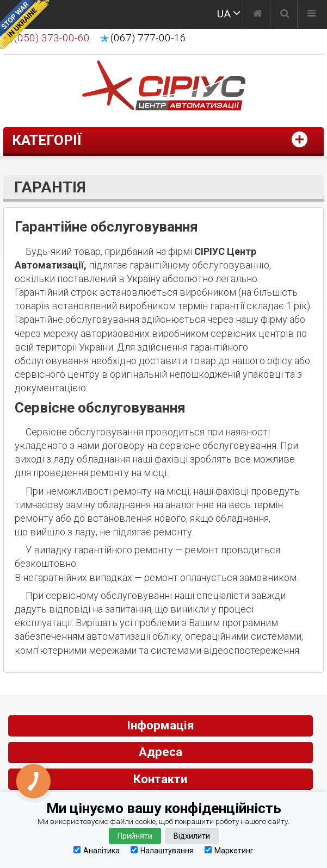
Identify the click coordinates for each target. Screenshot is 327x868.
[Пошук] (285, 15)
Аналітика (97, 850)
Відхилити (192, 836)
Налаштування (162, 850)
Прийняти (135, 836)
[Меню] (311, 15)
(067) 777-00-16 (148, 38)
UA (224, 14)
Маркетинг (229, 850)
